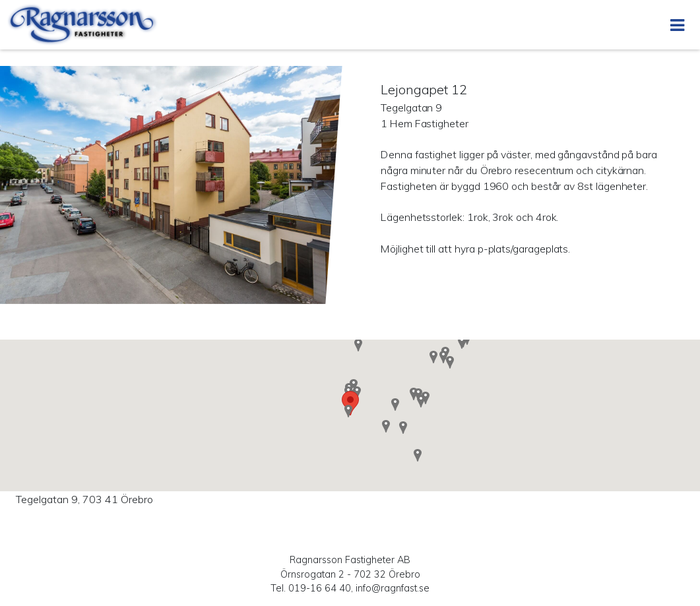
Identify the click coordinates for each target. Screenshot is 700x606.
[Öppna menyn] (677, 25)
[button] (403, 427)
